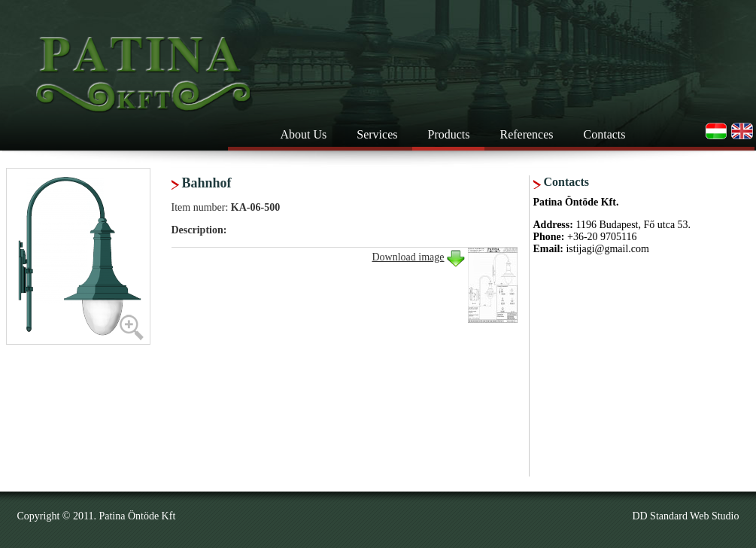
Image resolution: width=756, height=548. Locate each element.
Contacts (605, 134)
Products (448, 134)
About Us (304, 134)
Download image (408, 257)
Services (377, 134)
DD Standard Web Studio (685, 516)
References (526, 134)
